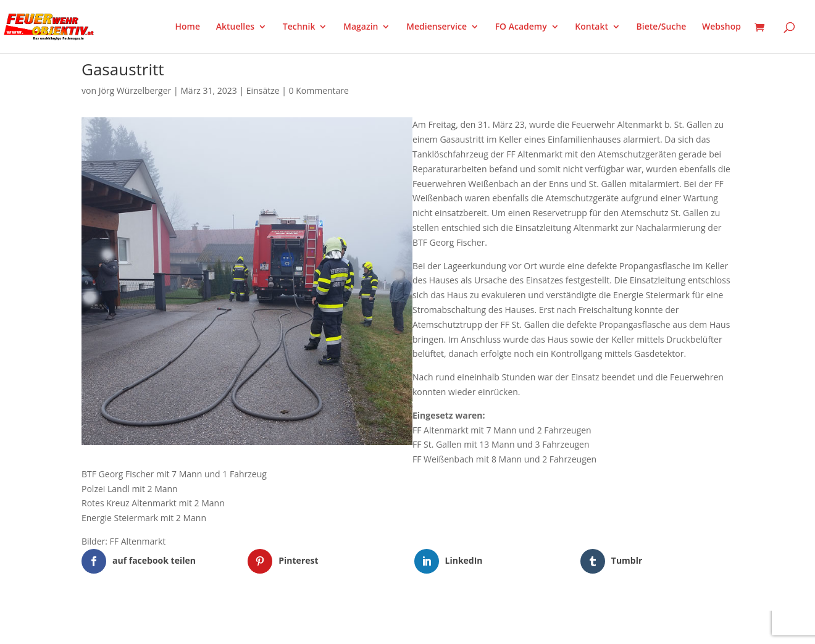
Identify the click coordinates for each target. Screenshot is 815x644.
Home (188, 27)
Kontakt (591, 27)
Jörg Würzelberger (135, 90)
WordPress (226, 627)
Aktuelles (235, 27)
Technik (299, 27)
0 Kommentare (319, 90)
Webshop (721, 27)
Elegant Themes (143, 627)
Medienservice (437, 27)
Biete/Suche (662, 27)
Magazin (361, 27)
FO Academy (521, 27)
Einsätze (263, 90)
